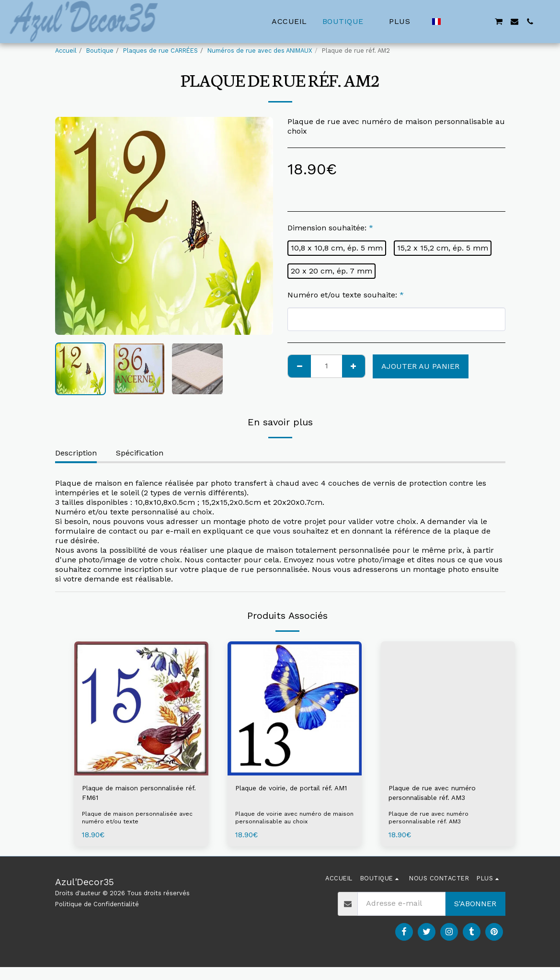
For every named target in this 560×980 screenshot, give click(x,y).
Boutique (100, 51)
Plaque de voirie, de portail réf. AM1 (292, 794)
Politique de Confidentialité (97, 907)
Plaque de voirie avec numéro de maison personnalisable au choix (285, 821)
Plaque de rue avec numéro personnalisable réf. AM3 (440, 794)
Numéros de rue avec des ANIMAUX (260, 51)
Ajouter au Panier (420, 366)
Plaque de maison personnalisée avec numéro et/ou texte (139, 821)
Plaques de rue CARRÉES (160, 51)
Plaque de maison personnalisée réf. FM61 (126, 794)
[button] (452, 22)
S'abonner (475, 907)
